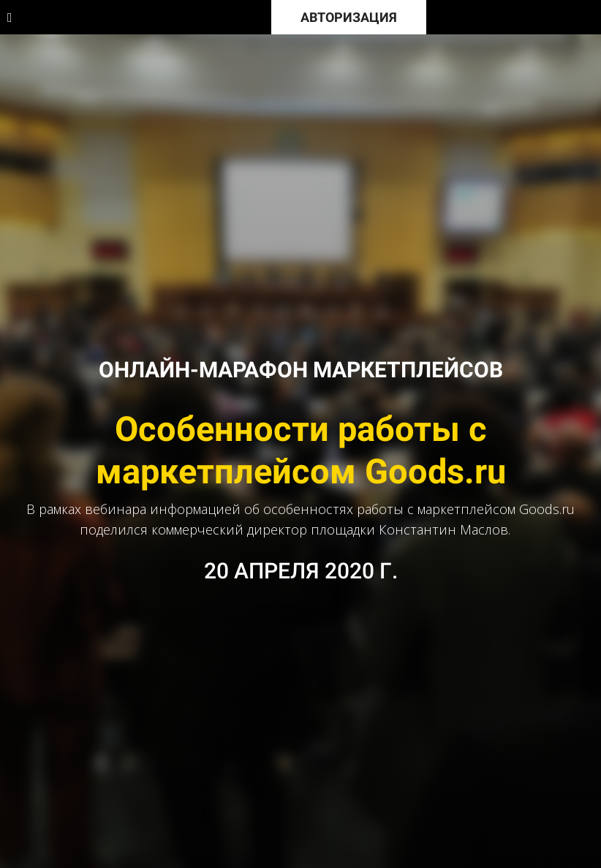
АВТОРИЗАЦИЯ (349, 17)
